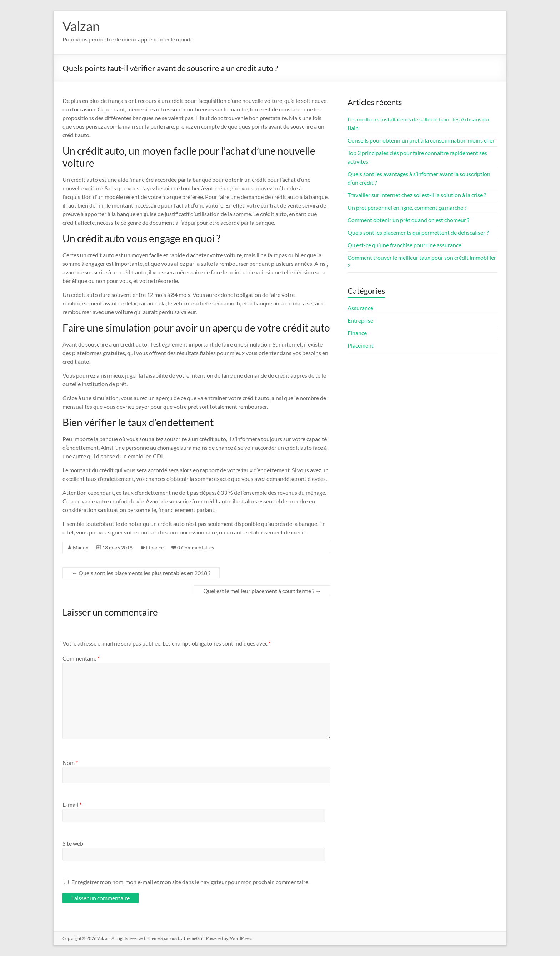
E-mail (72, 804)
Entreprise (360, 320)
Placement (361, 345)
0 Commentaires (196, 547)
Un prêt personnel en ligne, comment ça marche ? (407, 207)
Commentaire (81, 658)
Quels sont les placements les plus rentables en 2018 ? (141, 573)
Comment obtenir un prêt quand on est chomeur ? (408, 220)
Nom (70, 763)
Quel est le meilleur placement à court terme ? (262, 591)
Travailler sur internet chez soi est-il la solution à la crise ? (417, 195)
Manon (81, 547)
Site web (73, 843)
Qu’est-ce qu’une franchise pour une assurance (404, 245)
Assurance (360, 308)
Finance (155, 547)
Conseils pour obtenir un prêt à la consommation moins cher (421, 140)
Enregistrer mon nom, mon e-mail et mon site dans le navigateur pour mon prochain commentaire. (190, 882)
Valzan (81, 26)
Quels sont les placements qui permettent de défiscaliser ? (418, 232)
